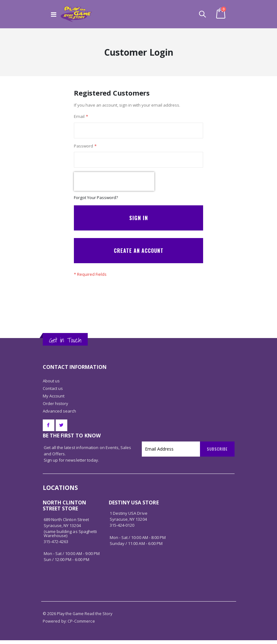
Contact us (53, 392)
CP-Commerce (81, 625)
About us (51, 385)
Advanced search (60, 415)
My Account (54, 400)
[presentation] (114, 183)
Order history (56, 407)
